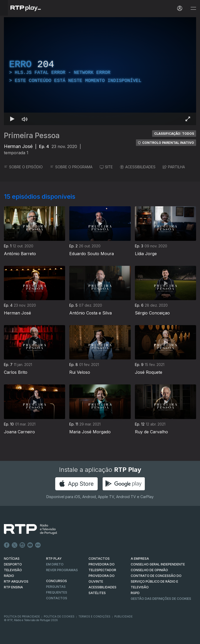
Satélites (97, 593)
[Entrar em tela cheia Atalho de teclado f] (188, 119)
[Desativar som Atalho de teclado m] (25, 119)
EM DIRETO (55, 564)
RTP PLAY (54, 559)
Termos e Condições (94, 616)
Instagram (22, 545)
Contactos (57, 598)
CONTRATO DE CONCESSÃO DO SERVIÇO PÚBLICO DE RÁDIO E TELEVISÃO (156, 581)
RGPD (135, 593)
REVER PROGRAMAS (62, 570)
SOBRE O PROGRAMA (71, 167)
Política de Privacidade (22, 616)
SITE (106, 167)
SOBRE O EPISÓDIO (23, 167)
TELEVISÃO (13, 570)
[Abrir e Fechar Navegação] (193, 8)
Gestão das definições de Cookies (161, 599)
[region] (100, 71)
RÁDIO (9, 576)
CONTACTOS (99, 559)
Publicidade (123, 616)
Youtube (30, 545)
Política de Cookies (59, 616)
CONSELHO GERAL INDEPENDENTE (158, 564)
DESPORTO (13, 564)
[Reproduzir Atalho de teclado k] (12, 119)
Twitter (15, 545)
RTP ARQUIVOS (16, 581)
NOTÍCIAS (12, 559)
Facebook (7, 545)
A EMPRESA (140, 559)
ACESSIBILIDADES (138, 167)
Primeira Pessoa (32, 136)
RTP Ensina (13, 587)
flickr (38, 545)
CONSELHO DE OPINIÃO (149, 570)
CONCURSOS (57, 581)
